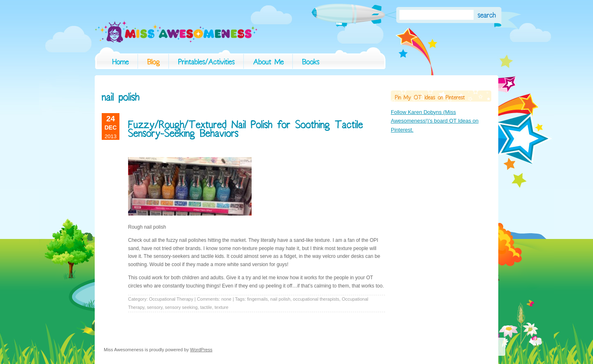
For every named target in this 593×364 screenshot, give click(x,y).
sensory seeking (182, 307)
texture (222, 307)
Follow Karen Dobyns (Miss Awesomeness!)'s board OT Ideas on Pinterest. (435, 121)
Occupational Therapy (171, 299)
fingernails (257, 299)
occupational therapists (316, 299)
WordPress (201, 350)
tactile (206, 307)
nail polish (280, 299)
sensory (155, 307)
